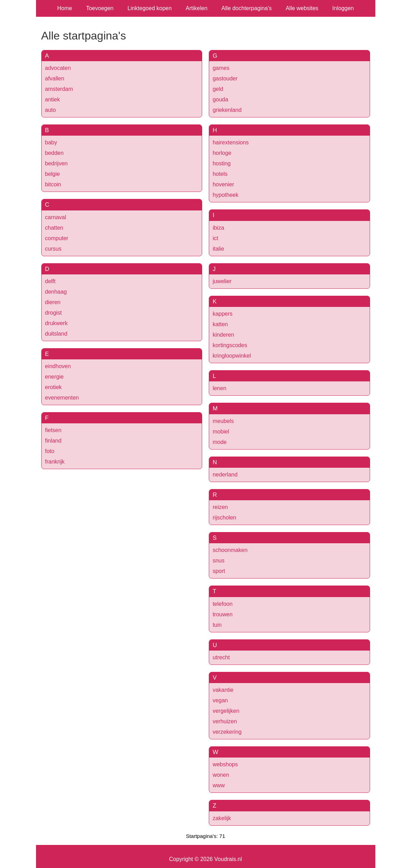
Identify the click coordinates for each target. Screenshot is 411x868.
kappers (223, 314)
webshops (225, 764)
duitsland (56, 334)
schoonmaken (230, 550)
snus (219, 561)
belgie (53, 174)
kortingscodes (230, 345)
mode (220, 442)
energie (54, 377)
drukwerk (56, 323)
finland (53, 441)
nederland (225, 475)
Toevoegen (100, 8)
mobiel (221, 432)
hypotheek (226, 195)
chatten (54, 228)
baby (51, 142)
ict (215, 238)
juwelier (222, 281)
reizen (220, 507)
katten (220, 324)
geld (218, 89)
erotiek (54, 387)
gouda (221, 99)
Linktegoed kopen (150, 8)
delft (50, 281)
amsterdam (59, 89)
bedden (54, 153)
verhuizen (225, 721)
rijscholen (225, 518)
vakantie (223, 690)
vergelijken (226, 711)
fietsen (53, 430)
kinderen (223, 335)
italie (218, 249)
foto (50, 451)
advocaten (58, 68)
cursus (53, 249)
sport (219, 571)
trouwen (223, 614)
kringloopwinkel (232, 356)
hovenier (223, 184)
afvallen (55, 78)
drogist (54, 313)
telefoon (223, 604)
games (221, 68)
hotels (220, 174)
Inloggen (343, 8)
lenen (219, 388)
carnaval (56, 217)
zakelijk (222, 818)
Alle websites (302, 8)
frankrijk (55, 462)
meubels (223, 421)
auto (51, 110)
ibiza (218, 228)
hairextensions (231, 142)
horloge (222, 153)
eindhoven (58, 366)
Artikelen (197, 8)
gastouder (225, 78)
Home (65, 8)
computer (57, 238)
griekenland (227, 110)
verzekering (227, 732)
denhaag (56, 292)
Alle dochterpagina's (247, 8)
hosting (222, 163)
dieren (53, 302)
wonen (221, 775)
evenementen (62, 398)
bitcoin (53, 184)
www (219, 785)
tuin (217, 625)
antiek (53, 99)
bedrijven (56, 163)
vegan (220, 700)
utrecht (221, 657)
